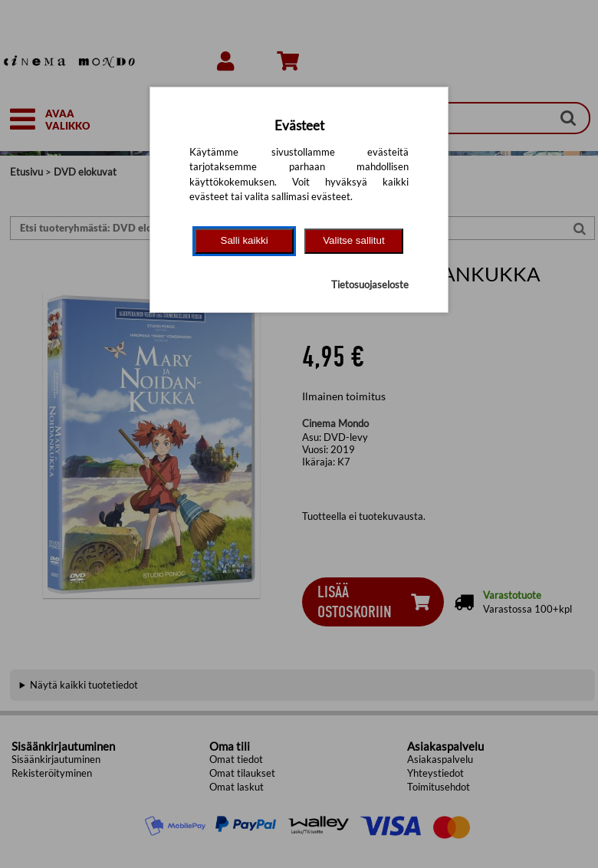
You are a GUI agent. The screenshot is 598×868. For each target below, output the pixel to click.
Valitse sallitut (354, 240)
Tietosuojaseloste (370, 284)
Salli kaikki (245, 240)
